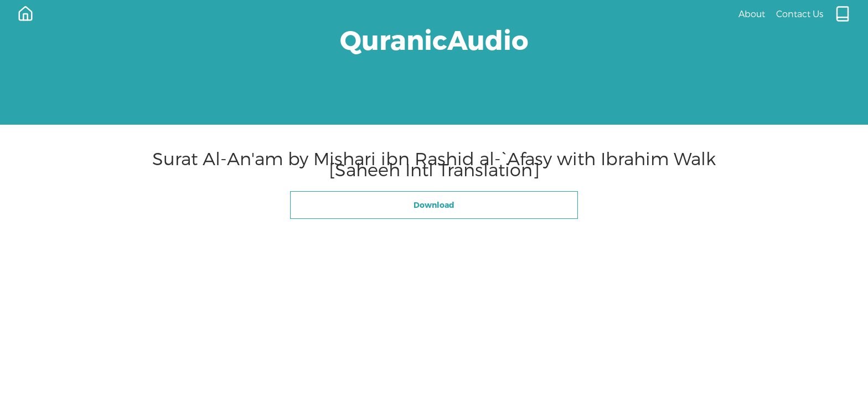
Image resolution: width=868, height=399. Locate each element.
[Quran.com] (843, 14)
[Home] (25, 14)
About (752, 14)
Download (434, 205)
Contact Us (800, 14)
